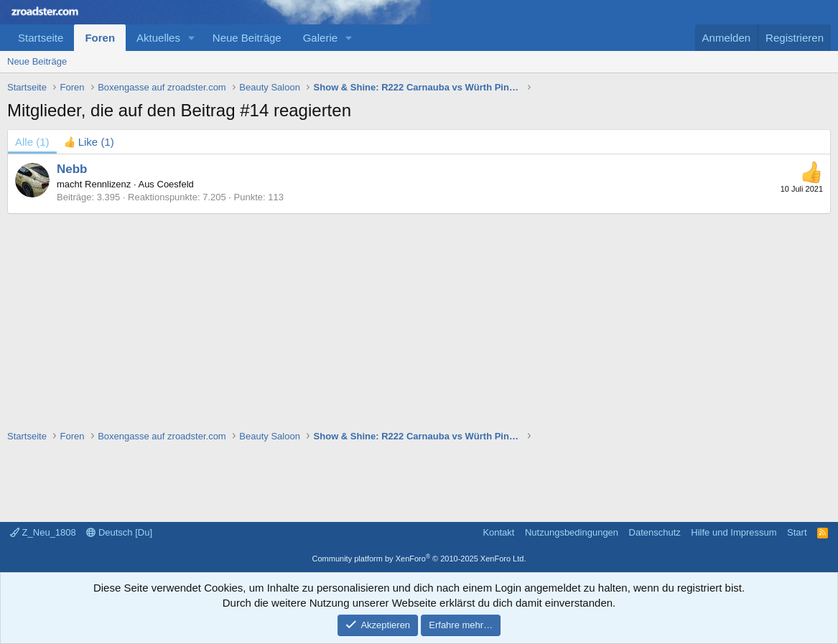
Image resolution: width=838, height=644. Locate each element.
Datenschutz (655, 532)
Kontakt (498, 532)
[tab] (89, 142)
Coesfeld (176, 184)
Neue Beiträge (247, 38)
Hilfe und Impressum (734, 532)
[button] (192, 38)
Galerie (320, 38)
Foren (100, 38)
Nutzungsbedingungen (572, 532)
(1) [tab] (32, 142)
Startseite (41, 38)
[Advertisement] (419, 314)
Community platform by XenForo (419, 559)
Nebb (72, 169)
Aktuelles (158, 38)
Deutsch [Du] (119, 532)
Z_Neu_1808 (43, 532)
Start (797, 532)
